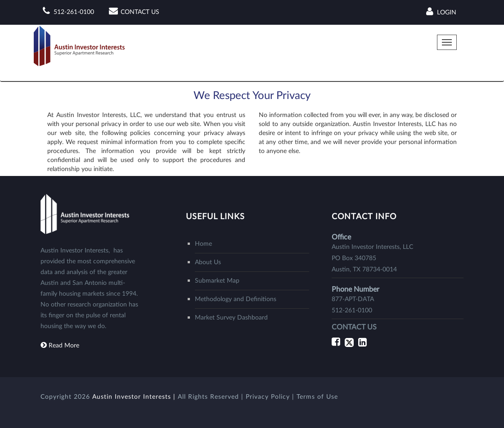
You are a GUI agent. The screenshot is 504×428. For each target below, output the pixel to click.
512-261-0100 (74, 12)
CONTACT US (140, 12)
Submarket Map (217, 281)
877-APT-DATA (353, 299)
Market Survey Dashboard (231, 318)
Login (440, 12)
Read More (64, 346)
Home (203, 244)
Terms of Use (317, 397)
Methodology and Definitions (236, 299)
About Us (208, 262)
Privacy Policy (269, 397)
